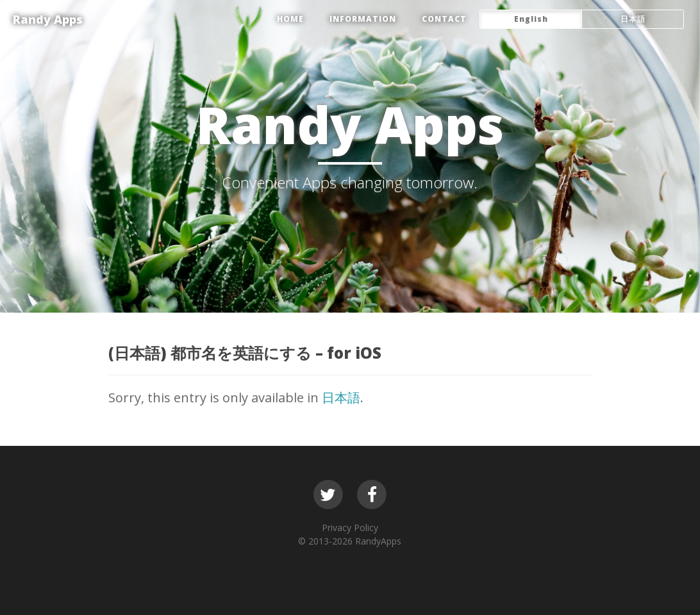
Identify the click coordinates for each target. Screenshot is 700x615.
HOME (290, 19)
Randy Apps (48, 19)
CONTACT (444, 19)
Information (363, 19)
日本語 (341, 398)
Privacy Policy (350, 528)
